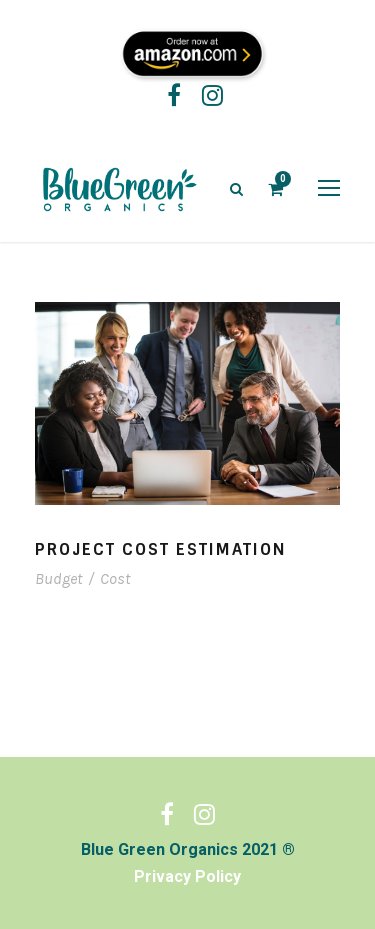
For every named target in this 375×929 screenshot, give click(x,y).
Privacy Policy (187, 876)
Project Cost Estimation (161, 549)
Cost (115, 578)
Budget (58, 578)
